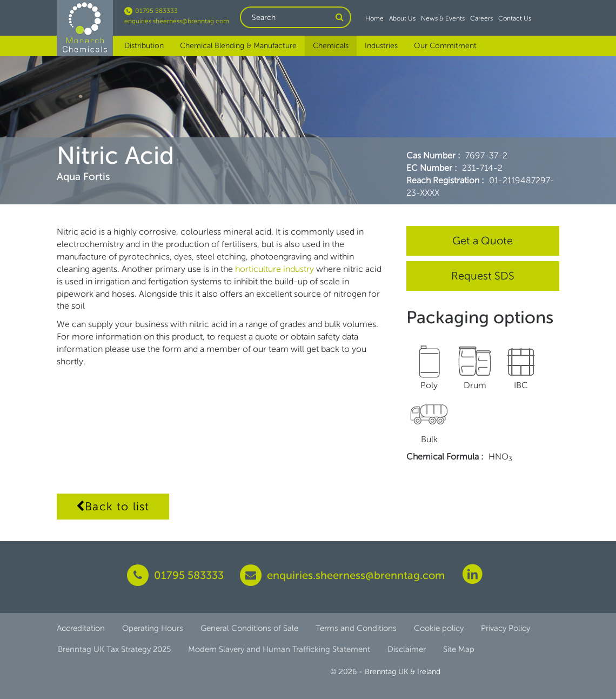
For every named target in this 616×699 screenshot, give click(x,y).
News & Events (443, 18)
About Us (402, 18)
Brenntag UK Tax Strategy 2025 (114, 649)
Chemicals (331, 46)
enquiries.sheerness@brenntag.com (177, 21)
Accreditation (81, 628)
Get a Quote (483, 241)
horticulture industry (276, 269)
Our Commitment (445, 46)
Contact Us (515, 18)
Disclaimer (407, 649)
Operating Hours (153, 628)
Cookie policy (439, 628)
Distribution (144, 46)
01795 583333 (151, 11)
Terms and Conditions (356, 628)
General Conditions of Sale (249, 628)
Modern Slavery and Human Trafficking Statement (279, 649)
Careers (481, 18)
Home (374, 18)
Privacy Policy (505, 628)
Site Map (459, 649)
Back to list (113, 506)
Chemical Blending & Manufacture (238, 46)
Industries (381, 46)
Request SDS (483, 276)
